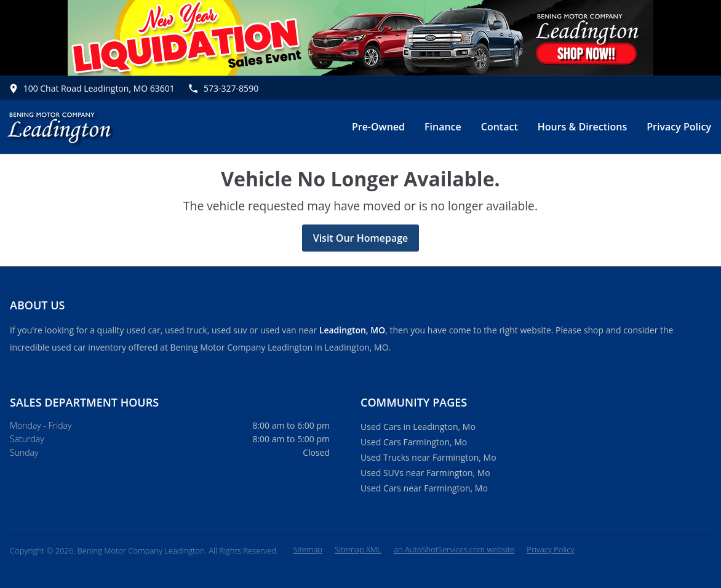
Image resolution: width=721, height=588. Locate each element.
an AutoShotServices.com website (454, 549)
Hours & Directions (583, 127)
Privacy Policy (679, 127)
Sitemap (308, 549)
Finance (443, 127)
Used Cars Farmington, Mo (414, 442)
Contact (500, 127)
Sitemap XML (358, 549)
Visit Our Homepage (361, 238)
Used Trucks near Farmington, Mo (428, 457)
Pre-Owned (378, 127)
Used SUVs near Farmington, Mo (425, 473)
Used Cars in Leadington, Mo (418, 427)
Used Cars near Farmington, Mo (424, 488)
